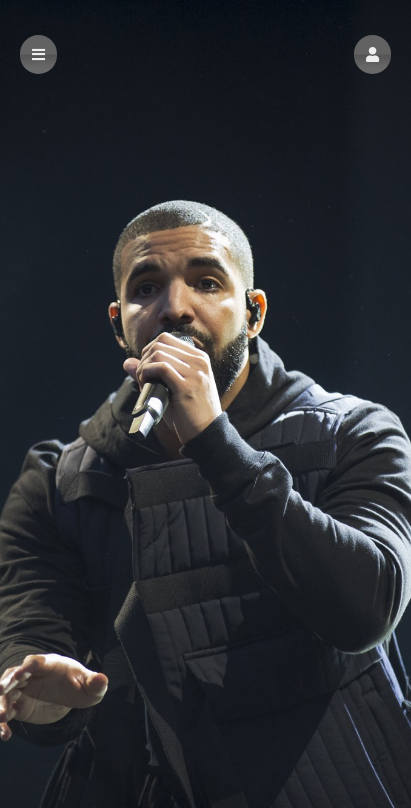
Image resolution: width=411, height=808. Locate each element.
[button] (372, 54)
